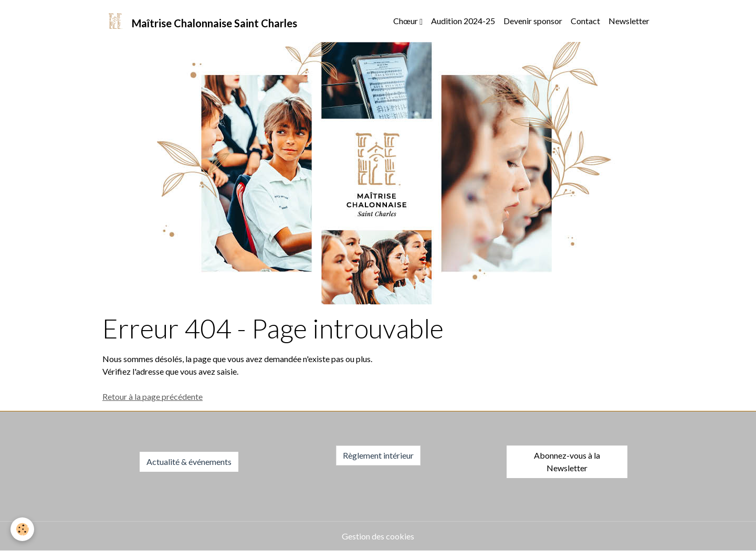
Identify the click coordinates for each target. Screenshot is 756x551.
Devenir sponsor (533, 21)
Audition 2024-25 (463, 21)
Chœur (406, 21)
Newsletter (629, 21)
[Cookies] (22, 529)
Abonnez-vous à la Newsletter (567, 462)
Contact (585, 21)
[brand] (200, 21)
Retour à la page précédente (153, 396)
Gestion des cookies (378, 536)
